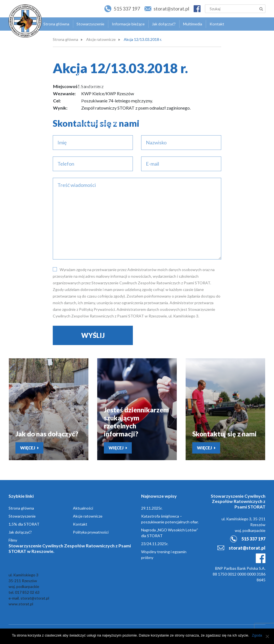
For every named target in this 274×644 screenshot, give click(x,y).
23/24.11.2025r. (155, 544)
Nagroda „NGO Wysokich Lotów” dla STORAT (170, 533)
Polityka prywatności (91, 532)
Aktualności (83, 508)
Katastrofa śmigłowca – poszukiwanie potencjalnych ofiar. (170, 519)
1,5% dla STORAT (24, 524)
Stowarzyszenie (89, 24)
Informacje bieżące (126, 24)
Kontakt (213, 24)
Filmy (13, 540)
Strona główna (56, 24)
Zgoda (257, 635)
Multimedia (189, 24)
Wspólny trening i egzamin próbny (164, 555)
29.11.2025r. (152, 508)
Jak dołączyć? (161, 24)
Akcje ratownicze (101, 39)
